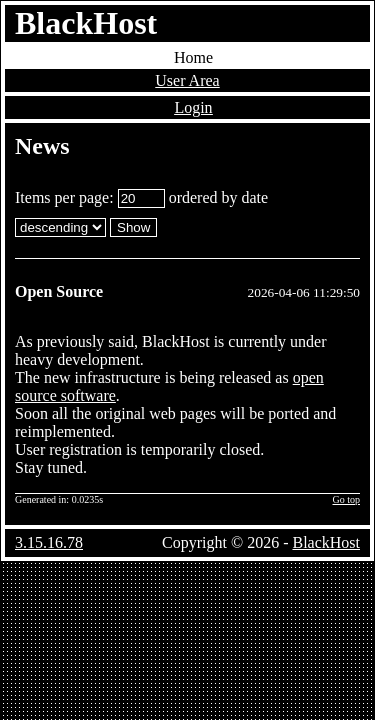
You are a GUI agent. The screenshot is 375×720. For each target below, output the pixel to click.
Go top (347, 499)
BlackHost (86, 23)
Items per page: (90, 197)
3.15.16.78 (49, 542)
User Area (187, 80)
